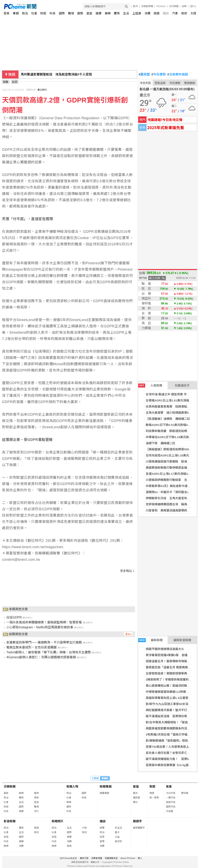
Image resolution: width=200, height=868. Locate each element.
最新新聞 (150, 640)
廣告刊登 (84, 858)
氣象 (169, 787)
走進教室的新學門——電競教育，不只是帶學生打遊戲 (44, 642)
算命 (135, 793)
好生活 (118, 828)
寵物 (36, 793)
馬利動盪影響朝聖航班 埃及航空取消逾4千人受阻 (56, 74)
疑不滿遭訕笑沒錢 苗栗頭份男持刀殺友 (172, 716)
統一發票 (154, 798)
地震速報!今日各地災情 (165, 120)
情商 (36, 798)
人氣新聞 (150, 386)
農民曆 (144, 75)
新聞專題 (106, 787)
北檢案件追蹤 (178, 75)
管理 (102, 841)
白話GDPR (14, 617)
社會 (34, 13)
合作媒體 (174, 6)
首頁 (6, 13)
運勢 (80, 13)
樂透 (152, 793)
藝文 (117, 832)
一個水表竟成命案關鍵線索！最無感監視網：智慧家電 (44, 622)
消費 (147, 13)
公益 (117, 837)
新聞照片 (58, 821)
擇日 (135, 802)
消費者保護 (97, 858)
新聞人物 (72, 787)
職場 (71, 13)
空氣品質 (160, 83)
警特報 (185, 793)
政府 (184, 13)
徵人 (140, 858)
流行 (36, 811)
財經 (43, 13)
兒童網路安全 (111, 858)
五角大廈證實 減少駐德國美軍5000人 (171, 413)
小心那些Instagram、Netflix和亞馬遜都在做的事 (40, 627)
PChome (161, 6)
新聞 (6, 82)
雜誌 (166, 13)
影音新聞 (10, 821)
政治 (25, 13)
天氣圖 (170, 811)
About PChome (128, 858)
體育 (117, 13)
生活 (126, 13)
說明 (184, 6)
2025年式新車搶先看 (166, 127)
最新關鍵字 (139, 828)
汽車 (175, 13)
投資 (102, 837)
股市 (135, 6)
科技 (53, 13)
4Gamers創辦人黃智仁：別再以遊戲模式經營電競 (41, 657)
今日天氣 (145, 83)
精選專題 (104, 793)
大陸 (193, 13)
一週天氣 (171, 798)
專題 (16, 13)
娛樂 (108, 13)
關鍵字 (137, 821)
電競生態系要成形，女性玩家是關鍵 (31, 647)
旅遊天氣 (171, 802)
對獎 (152, 787)
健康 (99, 13)
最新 (6, 793)
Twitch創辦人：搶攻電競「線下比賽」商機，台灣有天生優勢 (48, 652)
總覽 (102, 828)
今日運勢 (159, 75)
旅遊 (157, 13)
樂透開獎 (190, 83)
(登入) (193, 6)
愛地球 (118, 841)
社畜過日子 (182, 385)
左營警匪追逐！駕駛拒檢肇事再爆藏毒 (171, 673)
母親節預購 (147, 6)
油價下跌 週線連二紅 (160, 443)
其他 (36, 832)
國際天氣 (171, 807)
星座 (89, 13)
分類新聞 (10, 787)
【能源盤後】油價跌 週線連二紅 (168, 419)
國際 (62, 13)
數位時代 (42, 90)
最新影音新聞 (182, 640)
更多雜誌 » (127, 571)
